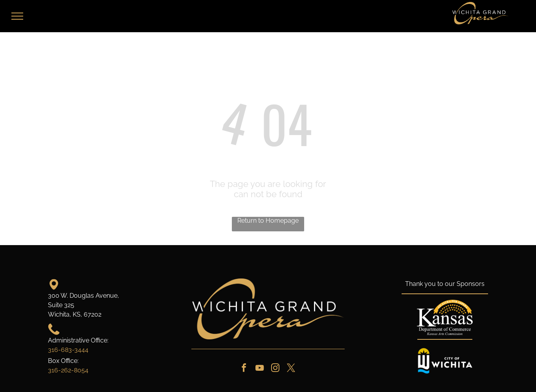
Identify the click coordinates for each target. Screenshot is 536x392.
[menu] (17, 16)
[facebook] (244, 369)
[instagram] (275, 369)
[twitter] (291, 369)
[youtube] (259, 369)
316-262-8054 (68, 370)
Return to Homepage (268, 221)
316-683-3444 (68, 350)
